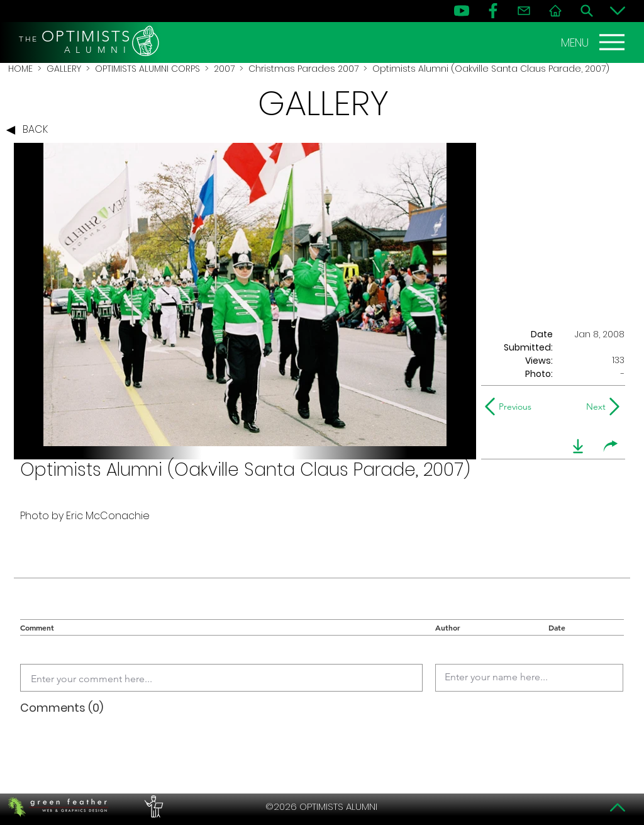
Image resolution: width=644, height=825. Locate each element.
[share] (611, 446)
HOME (20, 69)
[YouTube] (462, 11)
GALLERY (64, 69)
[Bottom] (618, 11)
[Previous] (511, 407)
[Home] (555, 11)
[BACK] (30, 130)
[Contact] (524, 11)
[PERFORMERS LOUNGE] (152, 807)
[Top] (618, 807)
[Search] (587, 11)
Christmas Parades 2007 (303, 69)
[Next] (593, 407)
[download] (578, 446)
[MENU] (594, 42)
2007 (224, 69)
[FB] (493, 11)
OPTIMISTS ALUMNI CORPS (147, 69)
